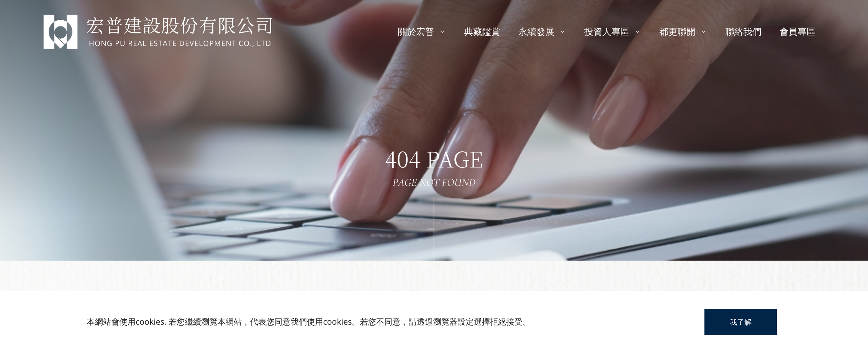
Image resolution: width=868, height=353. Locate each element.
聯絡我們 (743, 31)
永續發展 (542, 31)
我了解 (741, 322)
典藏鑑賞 (482, 31)
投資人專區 (613, 31)
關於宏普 (422, 31)
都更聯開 (683, 31)
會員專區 (798, 31)
